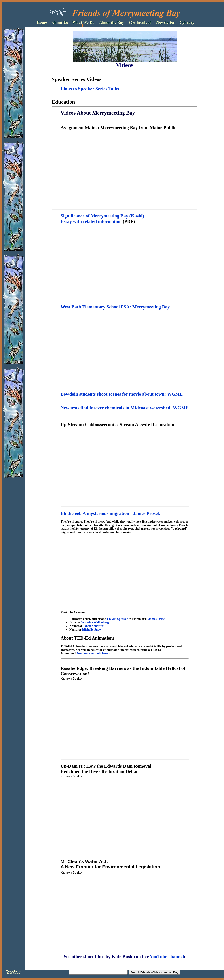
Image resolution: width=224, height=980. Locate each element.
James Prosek (158, 619)
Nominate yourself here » (93, 653)
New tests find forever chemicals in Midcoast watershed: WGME (125, 408)
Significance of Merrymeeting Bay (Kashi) (102, 216)
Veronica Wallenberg (95, 622)
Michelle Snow (92, 630)
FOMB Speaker (117, 619)
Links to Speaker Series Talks (90, 89)
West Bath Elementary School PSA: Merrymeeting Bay (115, 307)
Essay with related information (91, 221)
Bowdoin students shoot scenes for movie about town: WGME (125, 393)
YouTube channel (166, 957)
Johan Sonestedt (94, 626)
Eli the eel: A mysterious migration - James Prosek (110, 513)
